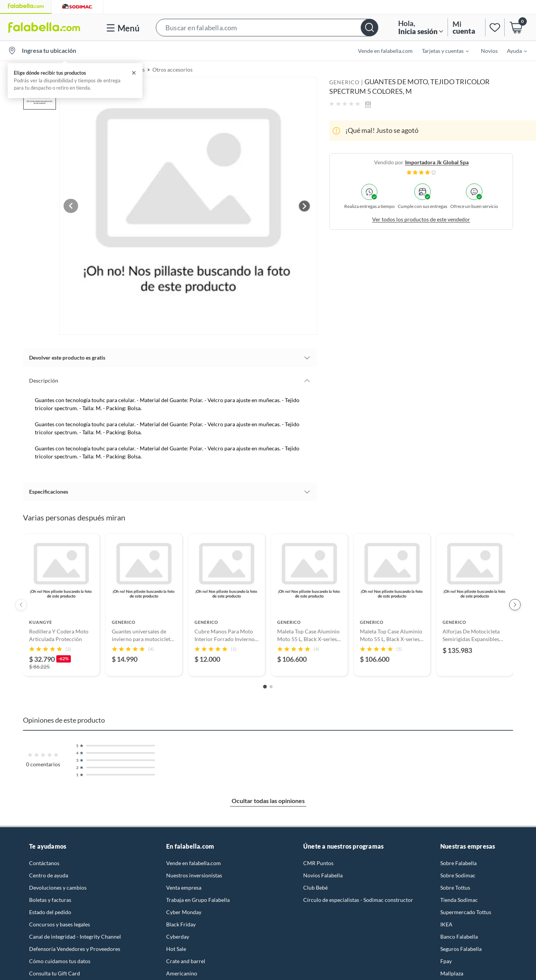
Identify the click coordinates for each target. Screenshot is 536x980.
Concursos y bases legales (60, 922)
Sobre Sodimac (458, 873)
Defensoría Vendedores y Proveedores (75, 947)
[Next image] (304, 205)
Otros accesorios (172, 70)
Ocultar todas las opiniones (268, 799)
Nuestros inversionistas (194, 873)
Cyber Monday (184, 910)
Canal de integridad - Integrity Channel (75, 935)
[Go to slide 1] (265, 685)
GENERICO (344, 82)
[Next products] (515, 603)
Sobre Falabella (458, 861)
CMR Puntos (318, 861)
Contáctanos (44, 861)
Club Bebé (315, 886)
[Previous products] (21, 603)
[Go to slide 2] (271, 685)
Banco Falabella (459, 935)
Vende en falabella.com (385, 51)
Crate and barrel (186, 959)
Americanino (182, 971)
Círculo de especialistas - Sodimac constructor (358, 898)
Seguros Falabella (461, 947)
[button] (267, 27)
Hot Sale (176, 947)
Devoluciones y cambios (58, 886)
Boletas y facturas (50, 898)
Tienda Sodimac (459, 898)
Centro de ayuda (49, 873)
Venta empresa (184, 886)
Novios (489, 51)
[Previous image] (79, 205)
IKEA (446, 922)
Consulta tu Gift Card (55, 971)
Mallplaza (452, 971)
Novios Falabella (323, 873)
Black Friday (181, 922)
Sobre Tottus (455, 886)
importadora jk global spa (437, 162)
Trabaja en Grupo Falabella (198, 898)
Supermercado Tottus (466, 910)
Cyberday (178, 935)
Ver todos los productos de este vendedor (421, 219)
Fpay (446, 959)
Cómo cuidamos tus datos (60, 959)
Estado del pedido (50, 910)
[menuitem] (441, 51)
